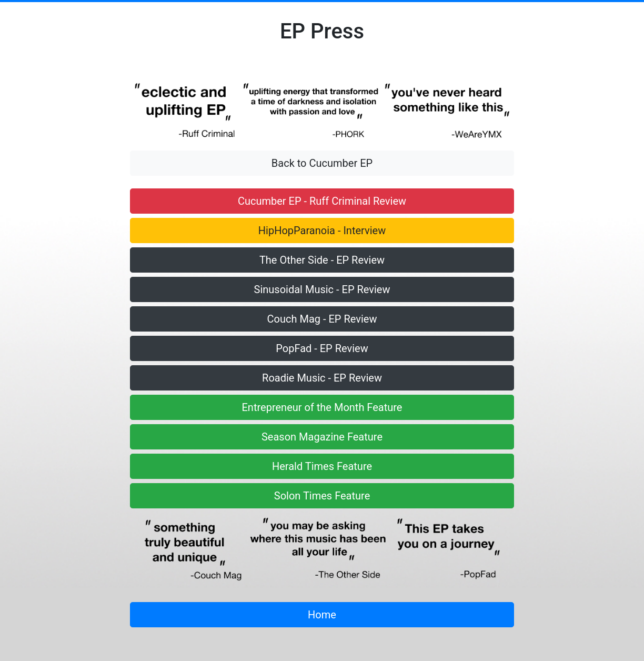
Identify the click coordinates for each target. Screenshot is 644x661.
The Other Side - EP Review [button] (322, 260)
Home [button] (322, 615)
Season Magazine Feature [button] (322, 437)
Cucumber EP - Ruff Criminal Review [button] (322, 201)
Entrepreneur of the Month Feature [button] (322, 407)
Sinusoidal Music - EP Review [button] (322, 289)
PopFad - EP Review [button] (322, 348)
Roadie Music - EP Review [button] (322, 378)
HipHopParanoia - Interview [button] (322, 231)
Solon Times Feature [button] (322, 496)
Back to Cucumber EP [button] (322, 163)
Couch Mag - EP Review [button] (322, 319)
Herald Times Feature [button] (322, 466)
